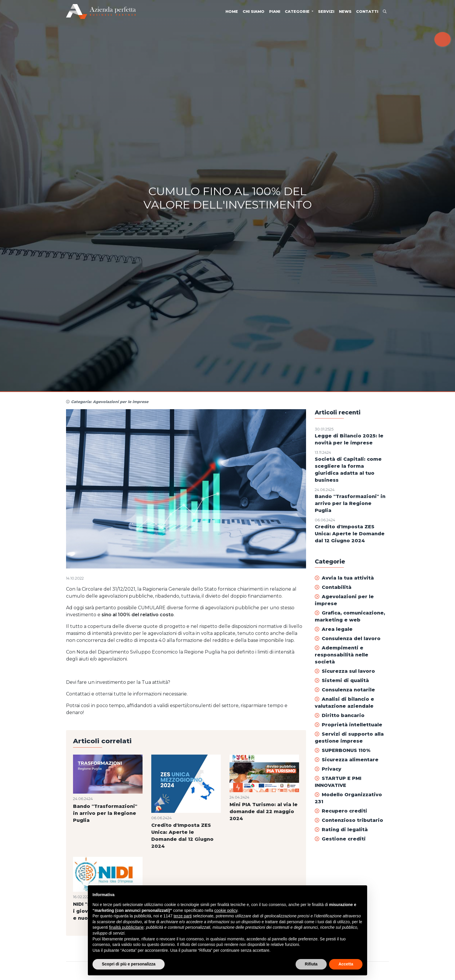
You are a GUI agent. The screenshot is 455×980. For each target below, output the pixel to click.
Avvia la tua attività (344, 578)
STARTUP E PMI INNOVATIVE (338, 782)
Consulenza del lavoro (348, 639)
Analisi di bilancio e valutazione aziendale (344, 703)
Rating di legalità (341, 830)
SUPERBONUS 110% (343, 750)
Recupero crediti (341, 811)
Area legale (334, 629)
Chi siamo (254, 12)
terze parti (183, 916)
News (345, 12)
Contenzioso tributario (349, 820)
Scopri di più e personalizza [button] (129, 964)
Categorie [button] (298, 12)
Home (232, 12)
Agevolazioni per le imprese (344, 600)
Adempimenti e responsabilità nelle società (342, 655)
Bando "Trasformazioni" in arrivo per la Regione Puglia (350, 503)
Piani (275, 12)
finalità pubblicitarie (126, 927)
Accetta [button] (346, 964)
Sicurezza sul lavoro (345, 671)
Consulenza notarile (345, 690)
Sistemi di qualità (342, 680)
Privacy (328, 769)
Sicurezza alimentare (347, 760)
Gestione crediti (340, 839)
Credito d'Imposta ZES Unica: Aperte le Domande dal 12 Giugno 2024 (350, 534)
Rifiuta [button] (311, 964)
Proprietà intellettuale (349, 725)
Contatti (367, 12)
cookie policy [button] (226, 910)
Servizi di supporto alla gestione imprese (349, 738)
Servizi (326, 12)
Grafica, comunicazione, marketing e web (350, 616)
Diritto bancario (340, 715)
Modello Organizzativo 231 (348, 798)
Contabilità (333, 587)
